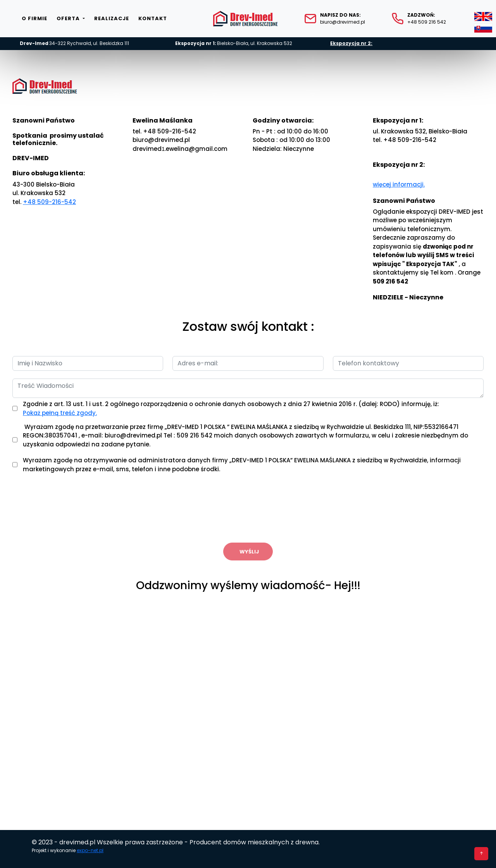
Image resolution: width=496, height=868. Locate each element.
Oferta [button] (69, 18)
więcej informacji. (399, 184)
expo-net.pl (90, 850)
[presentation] (248, 509)
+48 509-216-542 (49, 202)
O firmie (34, 18)
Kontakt (153, 18)
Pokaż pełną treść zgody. (60, 413)
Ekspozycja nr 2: (351, 43)
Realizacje (112, 18)
